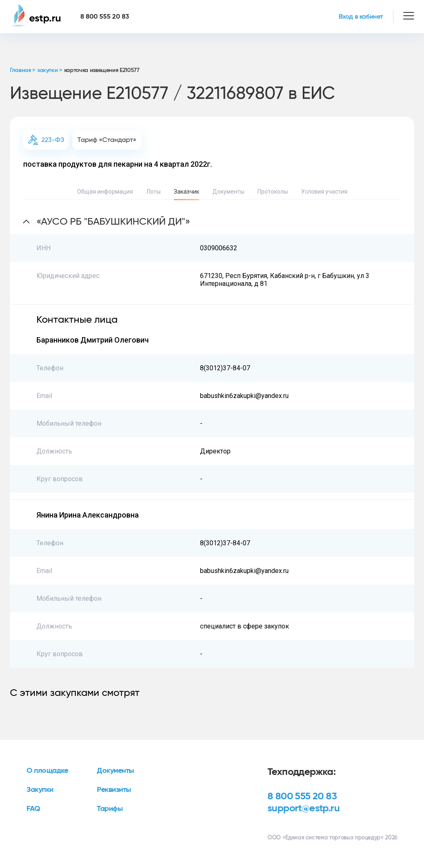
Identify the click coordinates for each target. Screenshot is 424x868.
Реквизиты (114, 790)
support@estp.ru (304, 808)
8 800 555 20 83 (302, 796)
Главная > (23, 70)
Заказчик (187, 192)
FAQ (33, 809)
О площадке (47, 771)
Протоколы (273, 192)
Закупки (40, 790)
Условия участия (324, 192)
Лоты (153, 192)
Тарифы (110, 809)
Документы (228, 192)
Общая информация (105, 192)
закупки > (50, 70)
